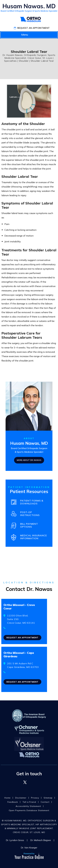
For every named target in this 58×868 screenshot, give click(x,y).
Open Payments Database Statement (29, 810)
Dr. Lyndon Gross (15, 840)
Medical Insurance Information (34, 537)
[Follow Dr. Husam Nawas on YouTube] (41, 782)
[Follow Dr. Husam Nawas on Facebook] (17, 782)
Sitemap (48, 798)
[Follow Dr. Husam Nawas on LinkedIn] (33, 782)
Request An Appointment (34, 28)
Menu (28, 35)
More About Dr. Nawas (29, 460)
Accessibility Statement (28, 806)
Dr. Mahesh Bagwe (41, 840)
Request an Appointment (22, 638)
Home (7, 798)
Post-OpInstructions (30, 514)
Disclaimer (21, 798)
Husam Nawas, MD (29, 443)
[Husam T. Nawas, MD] (29, 8)
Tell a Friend (29, 802)
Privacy (35, 798)
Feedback (13, 802)
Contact (45, 802)
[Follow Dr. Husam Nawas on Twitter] (25, 782)
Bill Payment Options (29, 525)
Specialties (10, 61)
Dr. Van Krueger (29, 848)
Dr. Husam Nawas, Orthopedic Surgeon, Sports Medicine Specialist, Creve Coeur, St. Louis (29, 57)
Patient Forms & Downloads (32, 502)
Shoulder (24, 61)
